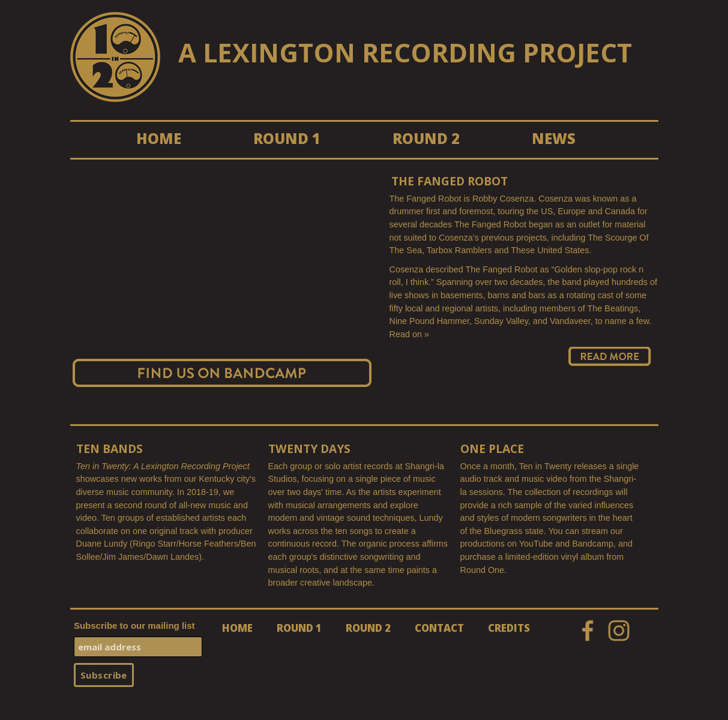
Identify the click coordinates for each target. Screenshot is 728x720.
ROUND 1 (287, 138)
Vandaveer (570, 321)
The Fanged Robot (450, 181)
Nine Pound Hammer (430, 321)
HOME (159, 138)
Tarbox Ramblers (459, 250)
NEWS (554, 138)
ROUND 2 (426, 138)
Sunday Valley (501, 321)
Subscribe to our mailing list (134, 625)
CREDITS (509, 628)
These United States (550, 250)
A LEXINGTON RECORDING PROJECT (405, 52)
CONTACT (439, 628)
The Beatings (613, 308)
